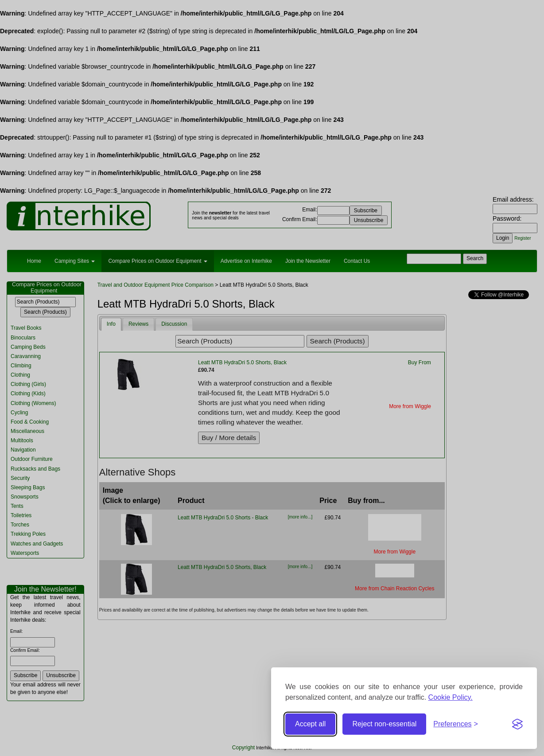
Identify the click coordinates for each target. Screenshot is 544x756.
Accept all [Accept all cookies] (310, 724)
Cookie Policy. (451, 697)
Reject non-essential (384, 724)
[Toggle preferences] (456, 724)
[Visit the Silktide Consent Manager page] (517, 724)
